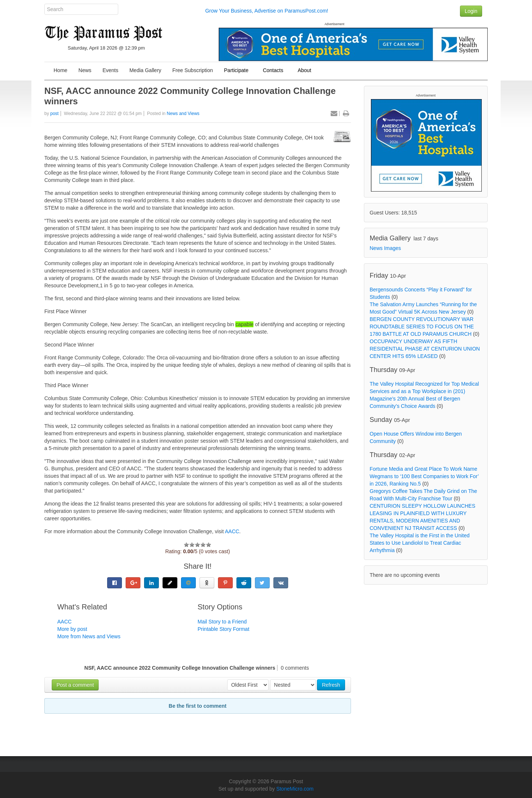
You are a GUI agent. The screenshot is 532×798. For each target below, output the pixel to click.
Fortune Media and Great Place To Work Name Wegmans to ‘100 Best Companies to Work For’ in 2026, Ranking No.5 (424, 476)
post (54, 114)
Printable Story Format (224, 629)
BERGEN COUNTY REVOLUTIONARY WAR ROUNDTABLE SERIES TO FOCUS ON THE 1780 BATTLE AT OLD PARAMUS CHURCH (422, 327)
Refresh (331, 685)
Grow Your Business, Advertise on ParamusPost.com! (267, 11)
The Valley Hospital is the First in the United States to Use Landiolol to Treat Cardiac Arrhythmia (420, 543)
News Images (386, 248)
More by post (72, 629)
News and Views (183, 114)
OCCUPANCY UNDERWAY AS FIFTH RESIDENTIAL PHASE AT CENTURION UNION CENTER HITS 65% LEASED (425, 349)
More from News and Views (89, 636)
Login (471, 11)
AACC (232, 531)
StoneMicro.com (295, 789)
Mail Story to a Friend (222, 622)
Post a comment (75, 685)
